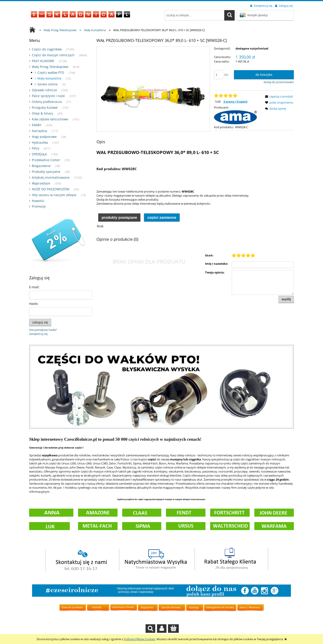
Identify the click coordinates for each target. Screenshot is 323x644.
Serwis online (48, 84)
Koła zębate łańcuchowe (50, 119)
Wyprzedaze (41, 183)
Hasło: (34, 304)
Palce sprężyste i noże (48, 96)
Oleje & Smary (43, 113)
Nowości (38, 201)
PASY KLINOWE (43, 61)
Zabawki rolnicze (44, 90)
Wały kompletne (49, 78)
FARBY (37, 125)
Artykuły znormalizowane (51, 177)
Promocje (39, 206)
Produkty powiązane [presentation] (119, 227)
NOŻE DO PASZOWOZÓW (51, 189)
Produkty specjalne (46, 172)
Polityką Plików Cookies (140, 639)
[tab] (119, 227)
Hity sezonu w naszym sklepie (54, 195)
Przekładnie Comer (46, 160)
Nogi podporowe (44, 137)
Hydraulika (40, 142)
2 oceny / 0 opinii (235, 102)
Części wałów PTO (51, 73)
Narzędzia (39, 131)
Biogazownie (41, 166)
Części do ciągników (47, 49)
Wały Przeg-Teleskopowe (50, 67)
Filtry (36, 148)
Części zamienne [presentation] (162, 227)
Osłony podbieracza (47, 102)
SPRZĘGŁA (39, 154)
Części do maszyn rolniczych (53, 55)
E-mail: (34, 287)
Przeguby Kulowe (45, 107)
